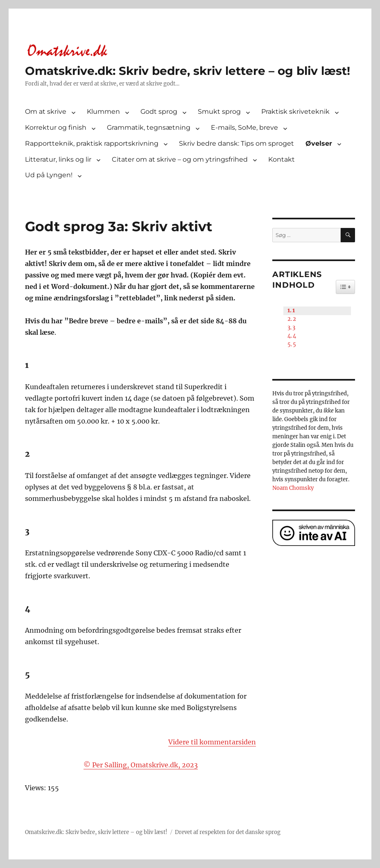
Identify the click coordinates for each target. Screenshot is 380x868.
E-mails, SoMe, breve (244, 127)
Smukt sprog (219, 112)
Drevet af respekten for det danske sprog (228, 832)
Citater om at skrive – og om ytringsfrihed (180, 159)
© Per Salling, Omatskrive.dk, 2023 (141, 765)
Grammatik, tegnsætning (149, 127)
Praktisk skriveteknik (295, 112)
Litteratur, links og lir (58, 159)
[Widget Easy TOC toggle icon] (345, 287)
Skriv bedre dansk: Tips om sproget (236, 143)
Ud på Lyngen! (49, 175)
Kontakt (282, 159)
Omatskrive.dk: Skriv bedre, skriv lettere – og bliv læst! (188, 71)
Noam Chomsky (293, 488)
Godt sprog (159, 112)
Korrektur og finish (56, 127)
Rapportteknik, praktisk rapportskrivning (92, 143)
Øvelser (319, 143)
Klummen (103, 112)
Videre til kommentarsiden (212, 742)
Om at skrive (46, 112)
